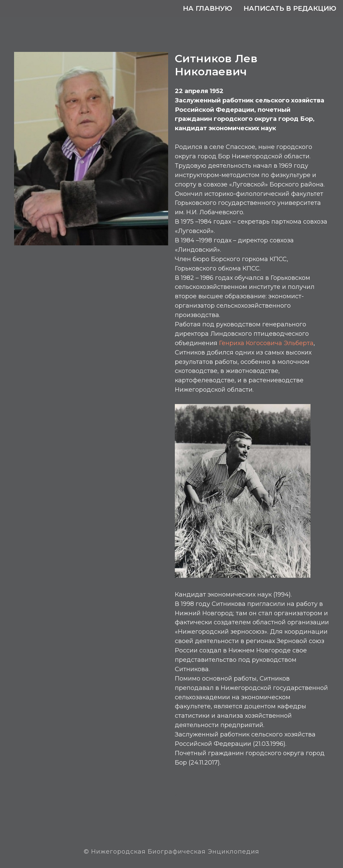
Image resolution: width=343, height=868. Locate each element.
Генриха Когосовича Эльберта (266, 343)
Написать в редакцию (290, 8)
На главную (208, 8)
